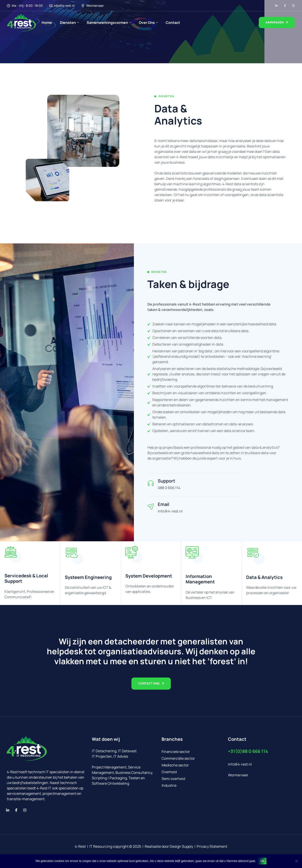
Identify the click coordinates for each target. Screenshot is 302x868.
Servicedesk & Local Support (26, 578)
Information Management (200, 579)
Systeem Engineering (88, 577)
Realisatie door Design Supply (169, 846)
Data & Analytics (264, 577)
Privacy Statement (212, 846)
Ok (262, 861)
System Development (149, 576)
